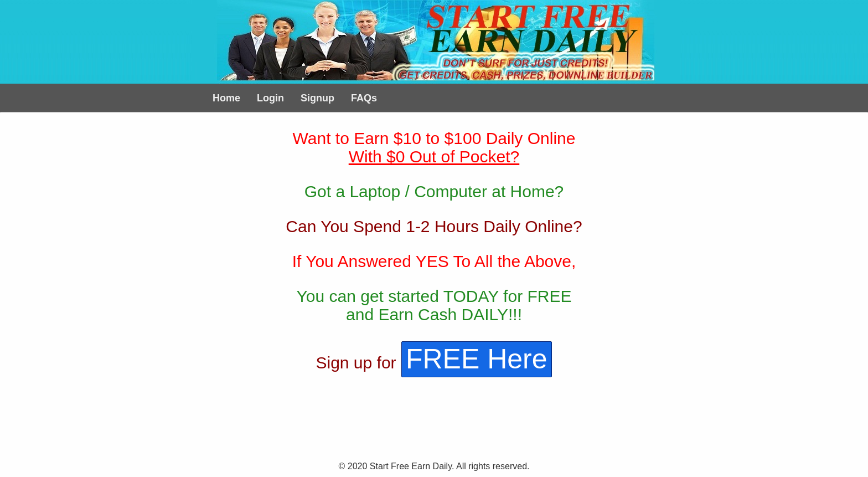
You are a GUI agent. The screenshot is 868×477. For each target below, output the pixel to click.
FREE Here (477, 359)
